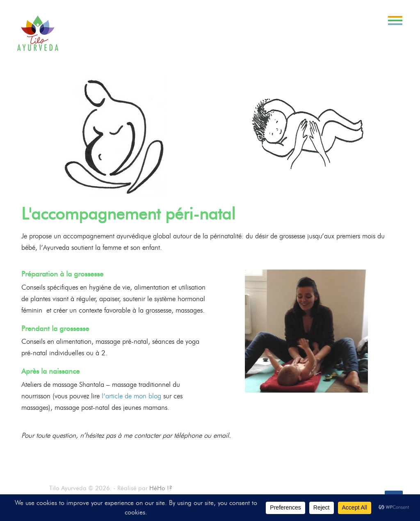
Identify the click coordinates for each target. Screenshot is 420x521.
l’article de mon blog (131, 396)
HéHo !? (161, 488)
